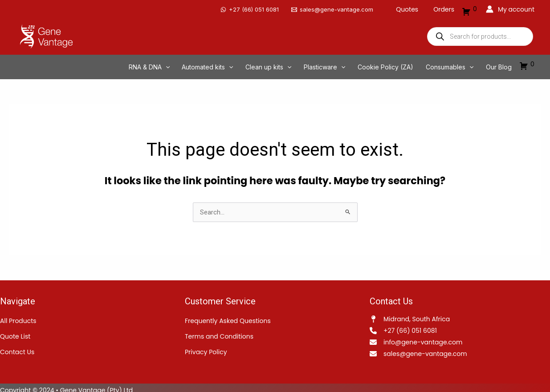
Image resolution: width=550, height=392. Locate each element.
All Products (18, 316)
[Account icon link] (510, 7)
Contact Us (17, 347)
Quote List (15, 331)
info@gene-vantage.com (423, 337)
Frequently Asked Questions (228, 316)
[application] (200, 62)
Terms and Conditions (219, 331)
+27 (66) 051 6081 (410, 326)
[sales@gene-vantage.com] (338, 7)
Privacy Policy (206, 347)
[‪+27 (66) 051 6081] (255, 7)
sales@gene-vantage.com (425, 349)
